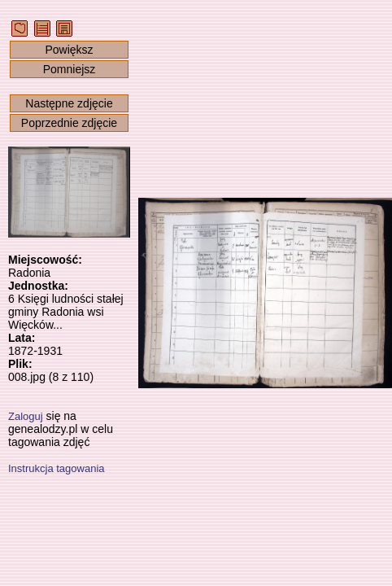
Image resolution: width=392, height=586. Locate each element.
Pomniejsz (70, 69)
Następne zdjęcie (69, 103)
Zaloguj (26, 416)
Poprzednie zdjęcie (69, 123)
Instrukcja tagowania (57, 468)
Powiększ (69, 50)
